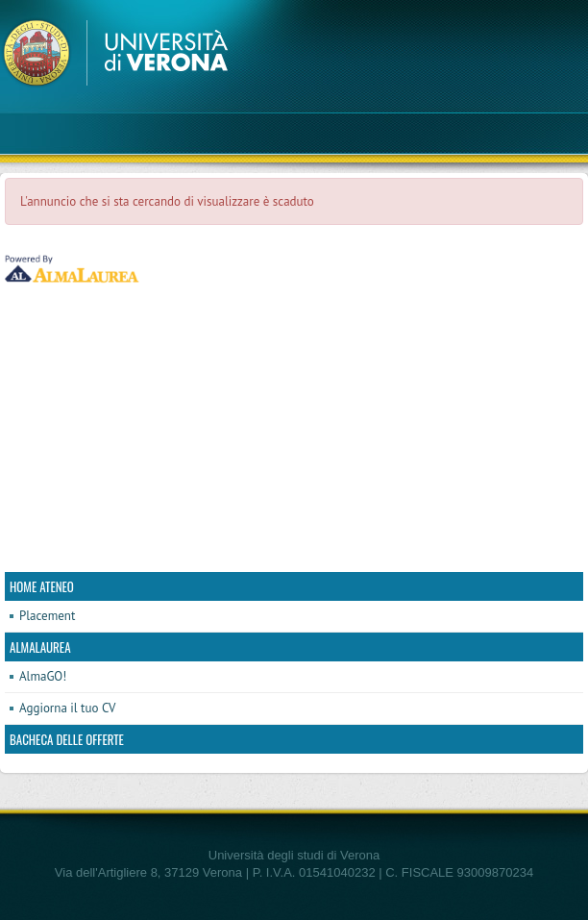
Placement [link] (47, 616)
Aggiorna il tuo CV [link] (67, 708)
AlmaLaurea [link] (40, 647)
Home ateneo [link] (42, 586)
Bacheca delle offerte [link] (67, 739)
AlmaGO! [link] (43, 676)
